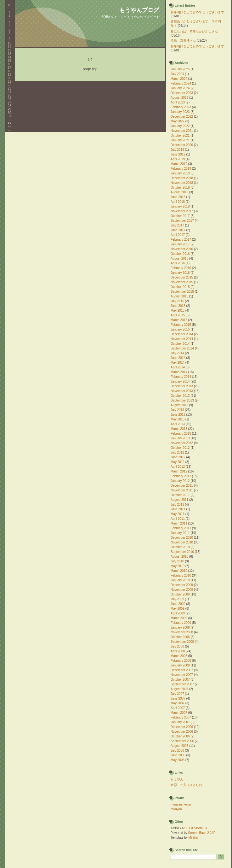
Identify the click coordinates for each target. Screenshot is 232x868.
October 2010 (180, 547)
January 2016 (180, 273)
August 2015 (179, 296)
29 (9, 109)
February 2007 (181, 717)
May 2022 (178, 121)
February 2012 (181, 476)
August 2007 (179, 689)
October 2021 (180, 135)
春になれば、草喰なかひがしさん (194, 31)
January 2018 (180, 206)
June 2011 (178, 509)
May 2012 (178, 462)
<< (9, 127)
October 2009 (180, 594)
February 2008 (181, 661)
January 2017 (180, 244)
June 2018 (178, 197)
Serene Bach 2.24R (202, 833)
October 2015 (180, 287)
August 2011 (179, 500)
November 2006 (182, 732)
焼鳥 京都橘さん (183, 41)
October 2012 (180, 448)
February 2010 (181, 575)
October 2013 (180, 396)
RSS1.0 (187, 828)
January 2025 (180, 69)
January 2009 (180, 628)
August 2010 (179, 557)
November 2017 (182, 211)
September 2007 (182, 684)
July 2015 (177, 301)
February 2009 (181, 623)
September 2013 (182, 400)
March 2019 (179, 164)
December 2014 (182, 334)
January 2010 (180, 580)
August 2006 (179, 746)
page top (90, 69)
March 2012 (179, 471)
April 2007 (178, 708)
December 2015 (182, 277)
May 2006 (178, 760)
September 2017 (182, 221)
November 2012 (182, 443)
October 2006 (180, 736)
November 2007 (182, 675)
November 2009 (182, 590)
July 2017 (177, 225)
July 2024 (177, 74)
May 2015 (178, 311)
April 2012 (178, 467)
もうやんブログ (139, 10)
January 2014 (180, 381)
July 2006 (177, 751)
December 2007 (182, 670)
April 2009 (178, 613)
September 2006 (182, 741)
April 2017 (178, 235)
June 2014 (178, 358)
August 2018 (179, 192)
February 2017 (181, 240)
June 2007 (178, 698)
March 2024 (179, 79)
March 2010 (179, 571)
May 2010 (178, 566)
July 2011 (177, 504)
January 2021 (180, 140)
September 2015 (182, 292)
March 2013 (179, 429)
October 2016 (180, 254)
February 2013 (181, 434)
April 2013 (178, 424)
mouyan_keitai (181, 804)
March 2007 (179, 713)
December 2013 (182, 386)
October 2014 (180, 344)
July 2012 (177, 452)
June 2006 (178, 755)
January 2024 (180, 88)
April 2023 (178, 102)
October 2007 (180, 680)
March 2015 (179, 320)
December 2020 (182, 145)
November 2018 (182, 183)
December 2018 (182, 178)
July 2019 (177, 150)
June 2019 (178, 154)
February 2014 (181, 377)
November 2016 (182, 249)
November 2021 (182, 131)
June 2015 (178, 306)
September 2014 (182, 348)
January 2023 (180, 112)
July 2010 (177, 561)
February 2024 (181, 83)
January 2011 (180, 533)
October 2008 (180, 637)
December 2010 (182, 538)
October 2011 (180, 495)
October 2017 (180, 216)
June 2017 (178, 230)
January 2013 (180, 438)
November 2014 (182, 339)
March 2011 (179, 523)
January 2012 (180, 481)
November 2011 (182, 490)
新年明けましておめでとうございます (197, 12)
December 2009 (182, 585)
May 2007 (178, 703)
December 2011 (182, 486)
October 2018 (180, 188)
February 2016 (181, 268)
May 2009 (178, 609)
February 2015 (181, 325)
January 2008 (180, 665)
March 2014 (179, 372)
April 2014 (178, 367)
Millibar (194, 838)
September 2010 (182, 552)
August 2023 (179, 98)
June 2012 (178, 457)
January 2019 (180, 173)
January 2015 (180, 329)
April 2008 (178, 651)
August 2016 (179, 258)
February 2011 (181, 528)
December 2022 (182, 117)
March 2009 (179, 618)
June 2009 (178, 604)
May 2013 (178, 419)
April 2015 (178, 315)
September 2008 (182, 642)
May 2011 (178, 514)
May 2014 (178, 363)
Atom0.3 (201, 828)
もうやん (177, 779)
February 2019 (181, 169)
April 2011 (178, 519)
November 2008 (182, 632)
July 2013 (177, 410)
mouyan (176, 809)
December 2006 (182, 727)
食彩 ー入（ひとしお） (188, 785)
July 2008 (177, 646)
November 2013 (182, 391)
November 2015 (182, 282)
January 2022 (180, 126)
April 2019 (178, 159)
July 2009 (177, 599)
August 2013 (179, 405)
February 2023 (181, 107)
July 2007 (177, 694)
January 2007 (180, 722)
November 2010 (182, 542)
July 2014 (177, 353)
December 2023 (182, 93)
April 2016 (178, 263)
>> (9, 123)
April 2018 (178, 202)
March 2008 (179, 656)
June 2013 (178, 415)
